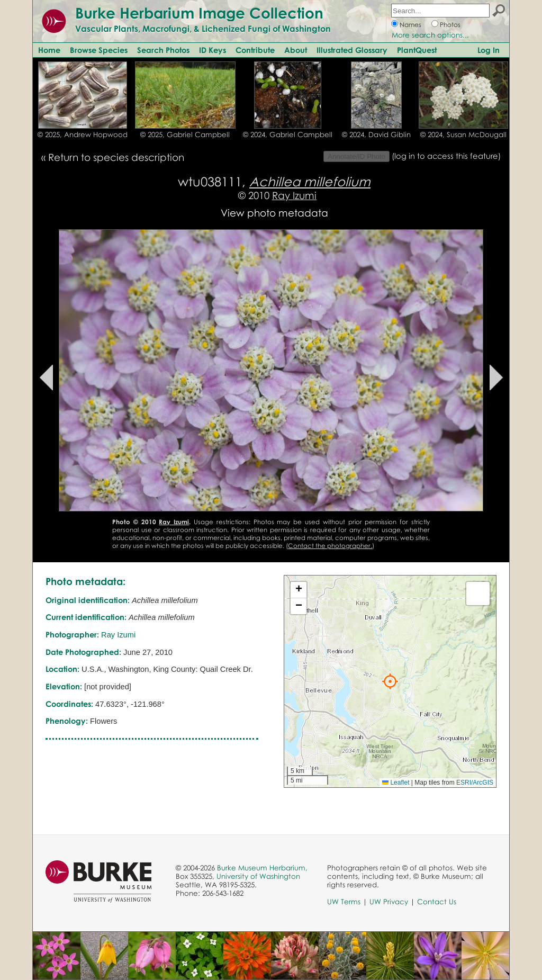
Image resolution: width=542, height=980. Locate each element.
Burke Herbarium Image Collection (199, 13)
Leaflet (396, 783)
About (296, 50)
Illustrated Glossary (352, 50)
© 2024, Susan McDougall (463, 134)
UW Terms (344, 902)
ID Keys (213, 50)
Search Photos (163, 50)
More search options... (430, 35)
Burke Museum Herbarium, (262, 868)
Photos (450, 25)
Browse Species (99, 50)
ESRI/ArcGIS (475, 783)
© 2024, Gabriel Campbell (288, 134)
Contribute (255, 50)
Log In (489, 50)
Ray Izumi (294, 195)
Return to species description (116, 157)
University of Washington (258, 876)
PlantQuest (417, 50)
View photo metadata (274, 213)
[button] (390, 681)
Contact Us (437, 902)
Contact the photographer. (330, 546)
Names (410, 25)
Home (49, 50)
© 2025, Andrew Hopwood (83, 134)
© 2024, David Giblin (376, 134)
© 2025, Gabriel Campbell (185, 134)
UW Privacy (389, 902)
